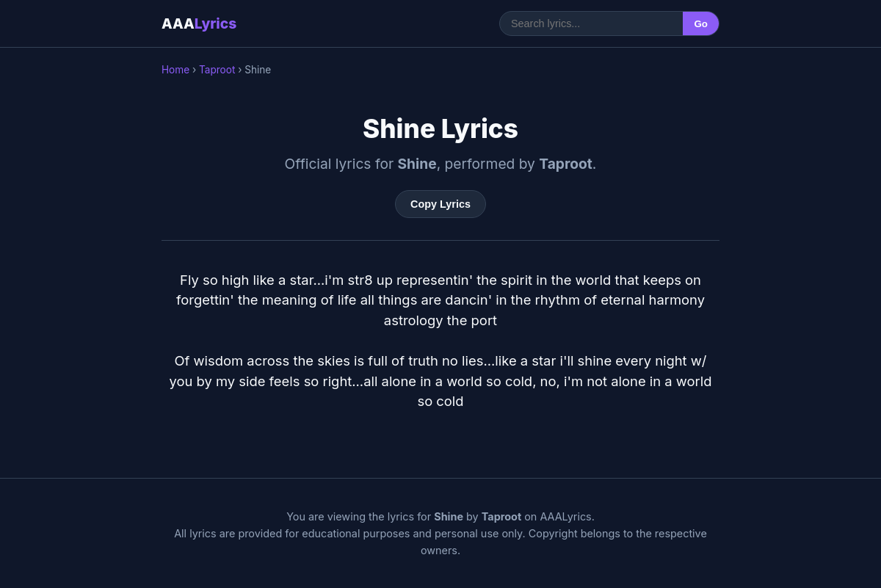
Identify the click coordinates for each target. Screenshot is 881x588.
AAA (199, 23)
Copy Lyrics (440, 204)
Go (701, 24)
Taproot (217, 70)
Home (175, 70)
